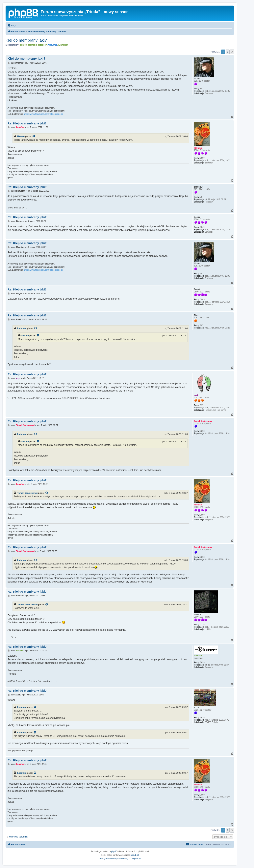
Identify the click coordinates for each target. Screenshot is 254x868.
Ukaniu (21, 136)
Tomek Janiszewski (27, 493)
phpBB (114, 851)
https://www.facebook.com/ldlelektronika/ (43, 114)
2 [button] (228, 52)
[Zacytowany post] (34, 136)
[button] (232, 52)
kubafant (22, 328)
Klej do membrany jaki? (26, 40)
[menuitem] (12, 26)
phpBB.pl (135, 855)
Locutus (22, 707)
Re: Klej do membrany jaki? (27, 123)
